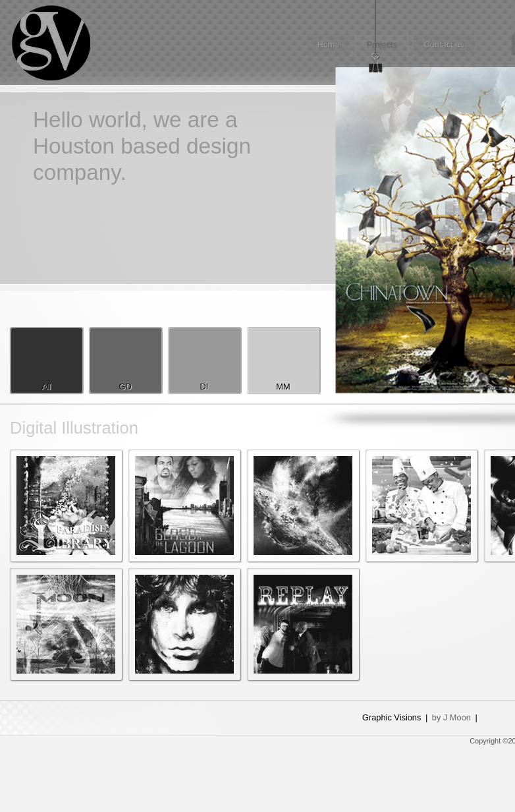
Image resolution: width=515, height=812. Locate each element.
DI (204, 387)
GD (125, 387)
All (46, 387)
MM (283, 387)
